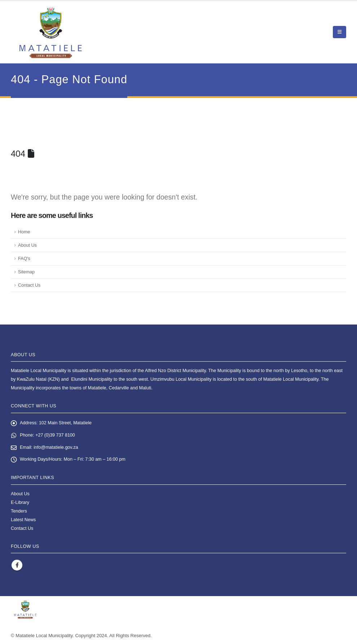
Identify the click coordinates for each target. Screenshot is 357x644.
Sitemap (26, 272)
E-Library (20, 502)
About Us (27, 245)
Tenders (19, 511)
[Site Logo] (51, 32)
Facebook (17, 565)
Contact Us (29, 285)
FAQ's (24, 259)
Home (24, 232)
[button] (340, 32)
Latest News (23, 520)
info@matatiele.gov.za (56, 448)
